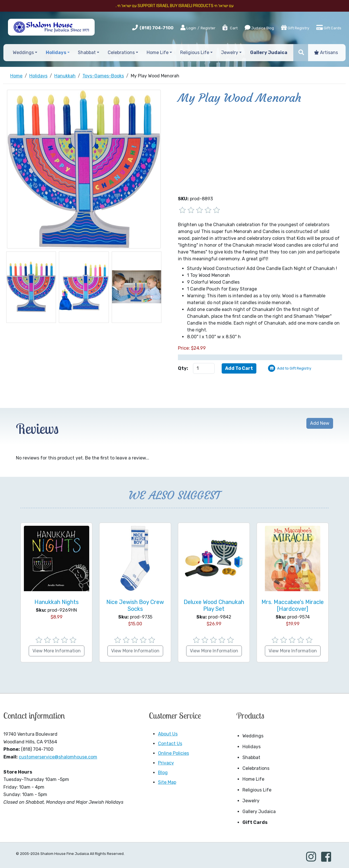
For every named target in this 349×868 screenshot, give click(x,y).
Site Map (167, 782)
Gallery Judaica (259, 812)
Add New (320, 423)
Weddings (253, 736)
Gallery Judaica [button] (269, 52)
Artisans (326, 52)
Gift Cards (329, 28)
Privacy (166, 763)
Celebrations (256, 768)
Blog (163, 773)
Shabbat (251, 757)
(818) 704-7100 (156, 28)
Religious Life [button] (195, 52)
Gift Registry (295, 28)
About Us (168, 734)
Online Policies (174, 753)
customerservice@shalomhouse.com (58, 757)
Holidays (252, 747)
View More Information (57, 651)
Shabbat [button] (87, 52)
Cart (230, 28)
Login (188, 28)
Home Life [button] (158, 52)
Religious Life (257, 790)
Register (208, 28)
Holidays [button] (56, 52)
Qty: (183, 368)
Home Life (253, 779)
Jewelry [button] (230, 52)
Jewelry (251, 801)
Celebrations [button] (121, 52)
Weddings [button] (23, 52)
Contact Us (170, 744)
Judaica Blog (259, 28)
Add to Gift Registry (294, 368)
